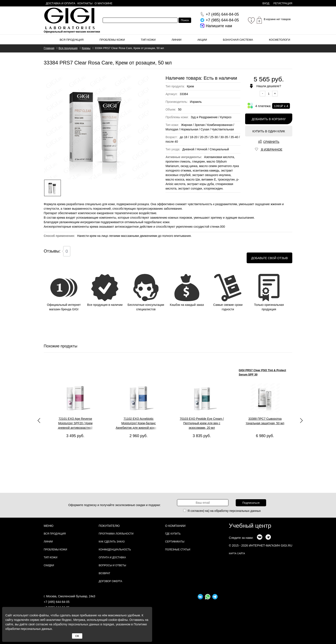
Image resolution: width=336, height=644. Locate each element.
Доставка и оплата (61, 3)
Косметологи (280, 40)
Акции (202, 40)
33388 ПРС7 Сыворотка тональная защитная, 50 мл (265, 421)
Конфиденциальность (115, 550)
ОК (77, 636)
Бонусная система (238, 40)
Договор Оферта (111, 581)
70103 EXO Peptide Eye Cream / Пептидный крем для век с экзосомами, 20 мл (202, 423)
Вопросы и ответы (112, 565)
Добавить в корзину (269, 119)
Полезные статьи (178, 550)
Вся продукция (72, 40)
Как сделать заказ (112, 542)
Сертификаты (175, 542)
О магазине (104, 3)
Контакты (85, 3)
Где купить (173, 534)
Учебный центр (250, 526)
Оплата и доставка (112, 557)
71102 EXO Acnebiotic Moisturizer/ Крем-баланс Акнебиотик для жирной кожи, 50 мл (139, 423)
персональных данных (245, 511)
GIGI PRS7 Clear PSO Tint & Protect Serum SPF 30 (262, 372)
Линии (177, 40)
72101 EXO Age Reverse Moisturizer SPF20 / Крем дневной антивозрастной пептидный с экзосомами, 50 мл (75, 423)
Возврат (105, 573)
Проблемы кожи (112, 40)
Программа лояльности (116, 534)
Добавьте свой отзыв (269, 258)
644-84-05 (222, 14)
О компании (175, 526)
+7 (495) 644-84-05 (57, 602)
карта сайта (237, 553)
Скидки (49, 565)
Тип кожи (148, 40)
